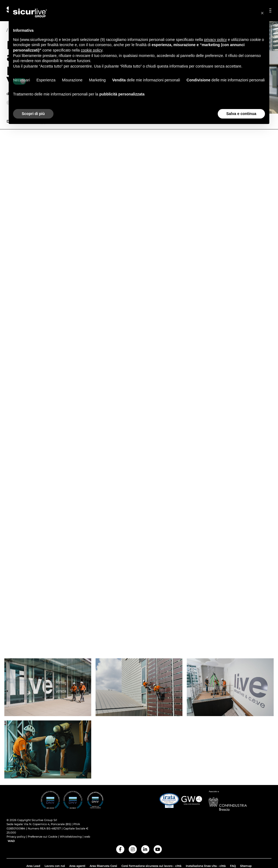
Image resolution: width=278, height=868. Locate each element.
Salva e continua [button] (241, 114)
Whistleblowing (71, 839)
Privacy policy (16, 839)
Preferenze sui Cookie (42, 839)
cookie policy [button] (92, 50)
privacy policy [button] (215, 40)
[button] (262, 13)
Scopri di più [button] (33, 114)
